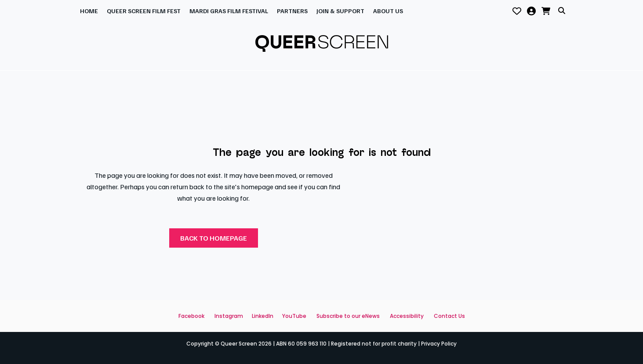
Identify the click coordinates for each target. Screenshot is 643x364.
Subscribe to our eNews (348, 316)
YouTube (294, 316)
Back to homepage (214, 238)
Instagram (229, 316)
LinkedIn (263, 316)
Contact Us (449, 316)
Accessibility (407, 316)
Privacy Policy (439, 344)
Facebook (191, 316)
